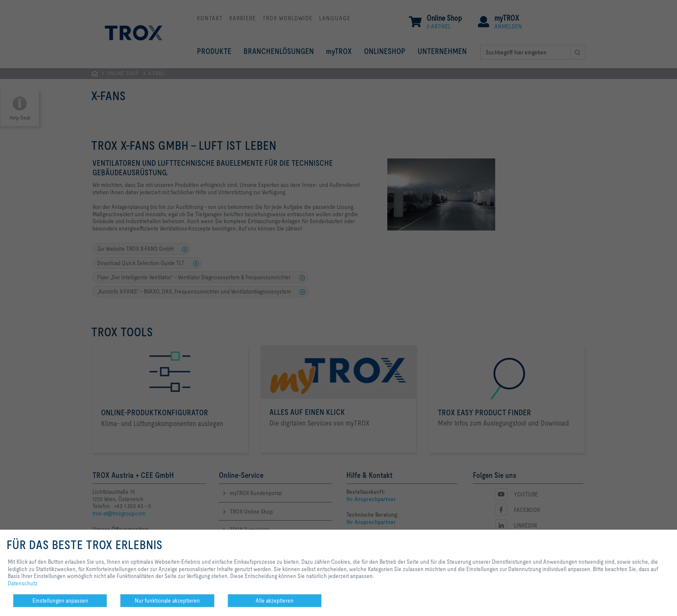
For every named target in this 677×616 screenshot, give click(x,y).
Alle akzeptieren (275, 600)
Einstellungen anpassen (60, 600)
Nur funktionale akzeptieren (167, 600)
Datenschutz (23, 583)
